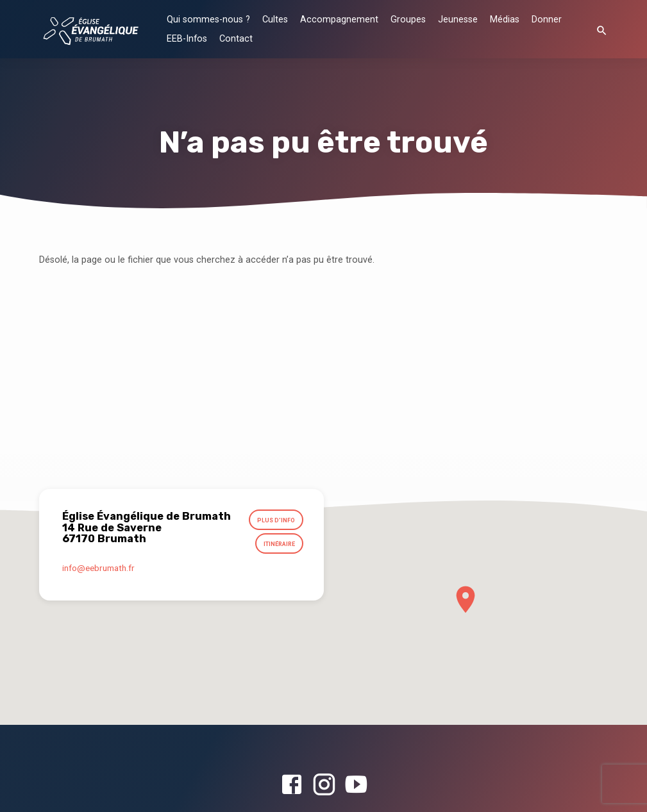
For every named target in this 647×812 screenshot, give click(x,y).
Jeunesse (458, 20)
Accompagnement (339, 20)
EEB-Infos (187, 39)
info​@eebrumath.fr (98, 570)
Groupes (408, 20)
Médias (505, 20)
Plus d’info (276, 521)
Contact (236, 39)
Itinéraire (279, 546)
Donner (547, 20)
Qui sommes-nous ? (208, 20)
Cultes (275, 20)
